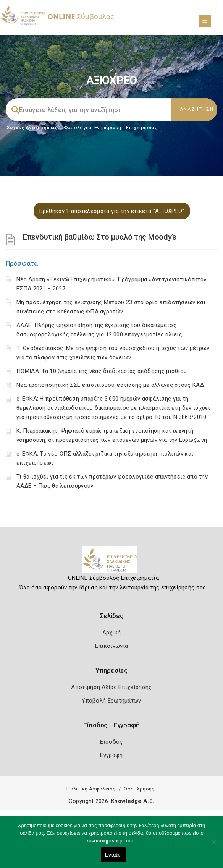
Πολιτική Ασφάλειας (91, 789)
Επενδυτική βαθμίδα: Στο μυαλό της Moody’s (100, 237)
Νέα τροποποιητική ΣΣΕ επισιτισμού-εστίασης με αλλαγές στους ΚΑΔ (110, 385)
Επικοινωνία (112, 646)
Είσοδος (111, 742)
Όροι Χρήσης (139, 789)
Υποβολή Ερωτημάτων (111, 701)
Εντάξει (113, 855)
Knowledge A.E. (133, 801)
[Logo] (112, 563)
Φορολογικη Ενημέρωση (93, 127)
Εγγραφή (111, 755)
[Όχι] (213, 846)
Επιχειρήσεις (142, 127)
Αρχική (112, 633)
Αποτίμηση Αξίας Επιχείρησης (111, 687)
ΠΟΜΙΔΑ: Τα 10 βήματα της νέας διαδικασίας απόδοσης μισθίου (102, 371)
